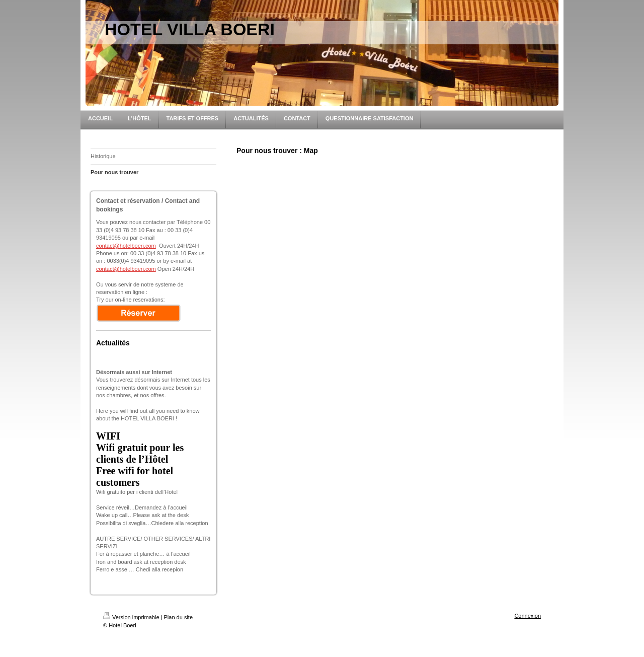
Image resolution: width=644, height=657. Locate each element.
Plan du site (178, 617)
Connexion (528, 616)
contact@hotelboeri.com (126, 246)
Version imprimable (131, 617)
